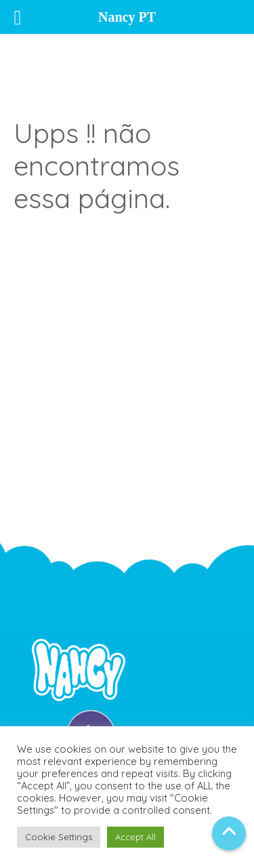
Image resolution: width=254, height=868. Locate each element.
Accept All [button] (135, 837)
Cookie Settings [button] (59, 837)
